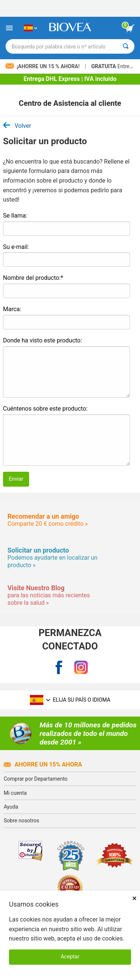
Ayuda (11, 807)
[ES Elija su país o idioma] (30, 28)
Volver (17, 126)
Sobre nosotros (21, 821)
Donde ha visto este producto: (43, 340)
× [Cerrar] (134, 898)
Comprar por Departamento (36, 779)
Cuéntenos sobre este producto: (45, 409)
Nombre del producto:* (33, 278)
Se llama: (15, 216)
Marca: (12, 309)
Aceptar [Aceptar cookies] (70, 957)
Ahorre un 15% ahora (43, 764)
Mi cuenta (15, 793)
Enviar (16, 479)
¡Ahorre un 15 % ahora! (43, 66)
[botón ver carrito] (130, 28)
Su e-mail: (16, 247)
